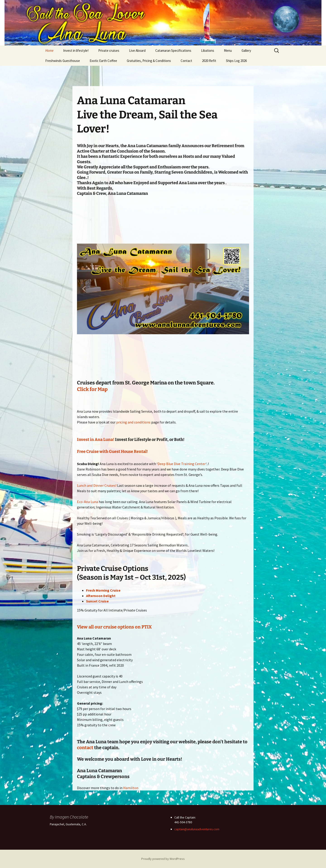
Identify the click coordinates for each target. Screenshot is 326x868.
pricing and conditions (133, 422)
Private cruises (109, 51)
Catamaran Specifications (173, 51)
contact (85, 748)
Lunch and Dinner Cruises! (97, 485)
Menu (228, 51)
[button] (84, 289)
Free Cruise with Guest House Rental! (112, 452)
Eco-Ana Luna (87, 502)
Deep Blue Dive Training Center (182, 464)
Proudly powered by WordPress (163, 859)
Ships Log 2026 (236, 61)
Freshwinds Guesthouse (63, 61)
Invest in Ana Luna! (96, 440)
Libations (208, 51)
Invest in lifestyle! (76, 51)
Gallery (246, 51)
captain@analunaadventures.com (197, 829)
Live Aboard (137, 51)
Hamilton (131, 788)
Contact (186, 61)
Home (49, 51)
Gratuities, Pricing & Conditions (149, 61)
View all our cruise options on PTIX (114, 627)
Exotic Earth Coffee (103, 61)
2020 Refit (209, 61)
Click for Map (92, 389)
